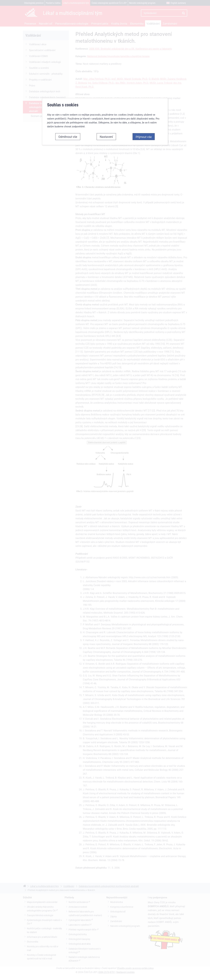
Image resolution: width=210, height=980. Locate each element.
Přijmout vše (144, 66)
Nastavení (106, 66)
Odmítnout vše (68, 66)
